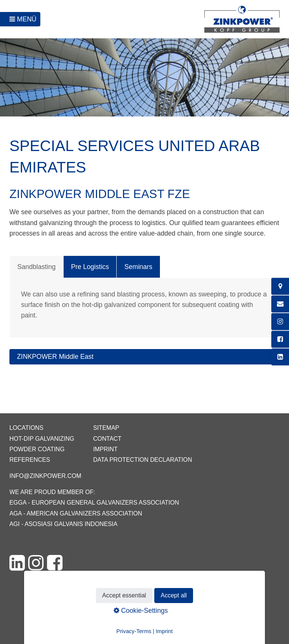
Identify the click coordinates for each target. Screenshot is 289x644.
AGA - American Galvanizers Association (76, 513)
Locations (26, 428)
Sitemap (106, 428)
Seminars (138, 267)
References (30, 460)
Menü (27, 19)
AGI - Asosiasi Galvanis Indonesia (63, 524)
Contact (107, 439)
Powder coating (37, 449)
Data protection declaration (142, 460)
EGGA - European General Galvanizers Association (94, 503)
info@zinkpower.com (45, 476)
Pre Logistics (90, 267)
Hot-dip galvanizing (42, 439)
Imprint (105, 449)
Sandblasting (37, 267)
